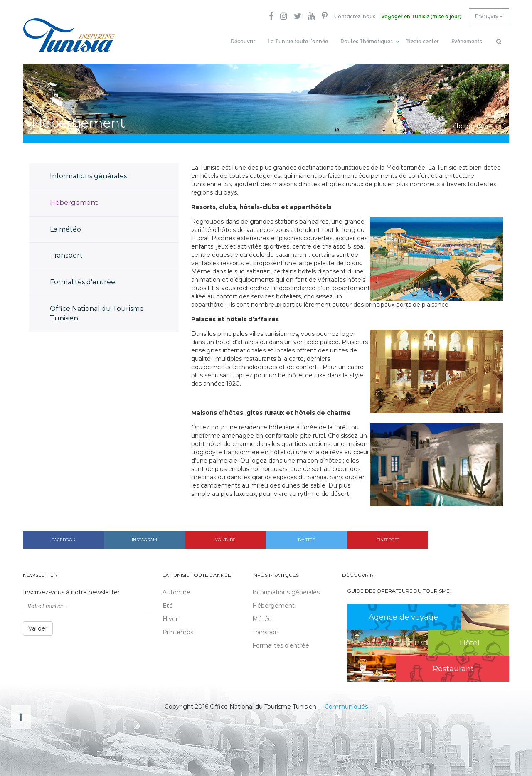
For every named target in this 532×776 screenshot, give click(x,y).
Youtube (225, 538)
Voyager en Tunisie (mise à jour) (420, 17)
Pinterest (388, 538)
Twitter (307, 538)
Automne (176, 591)
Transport (66, 255)
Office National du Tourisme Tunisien (97, 312)
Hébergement (74, 201)
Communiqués (346, 705)
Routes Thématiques (367, 42)
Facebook (63, 538)
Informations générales (88, 175)
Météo (262, 618)
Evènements (467, 42)
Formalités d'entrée (83, 281)
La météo (65, 228)
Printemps (178, 631)
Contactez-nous (353, 17)
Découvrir (243, 42)
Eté (168, 605)
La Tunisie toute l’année (298, 42)
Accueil (432, 125)
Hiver (170, 618)
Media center (422, 42)
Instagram (144, 538)
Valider (38, 628)
